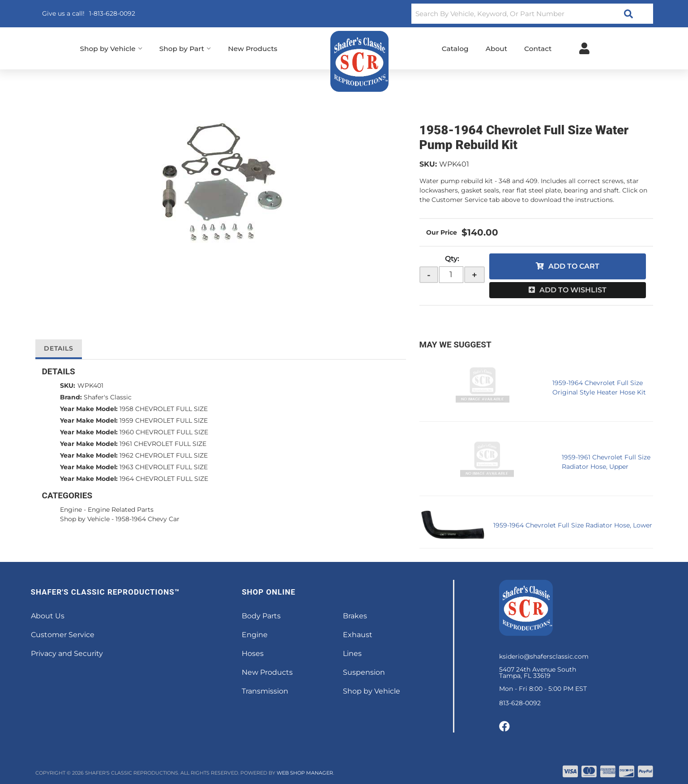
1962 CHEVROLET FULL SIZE (164, 455)
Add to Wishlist (573, 290)
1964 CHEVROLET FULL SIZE (164, 479)
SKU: (428, 164)
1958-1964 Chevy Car (147, 519)
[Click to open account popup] (584, 48)
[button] (532, 14)
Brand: (71, 397)
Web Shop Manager (305, 773)
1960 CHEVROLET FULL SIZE (164, 432)
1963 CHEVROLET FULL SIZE (164, 467)
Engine (71, 510)
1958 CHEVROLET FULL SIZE (164, 409)
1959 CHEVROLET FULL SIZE (164, 420)
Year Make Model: (89, 409)
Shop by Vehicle (85, 519)
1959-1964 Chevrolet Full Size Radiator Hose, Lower (573, 525)
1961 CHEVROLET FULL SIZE (163, 444)
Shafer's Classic (108, 397)
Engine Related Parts (121, 510)
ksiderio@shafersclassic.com (544, 656)
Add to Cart (574, 266)
